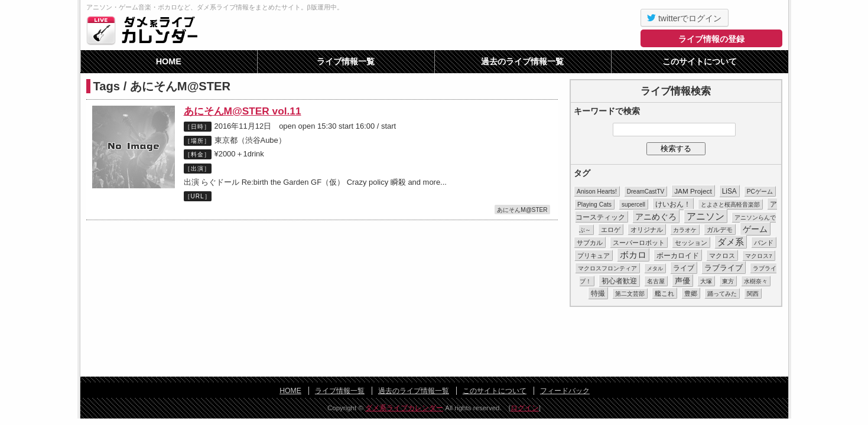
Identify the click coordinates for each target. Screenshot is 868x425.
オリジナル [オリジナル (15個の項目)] (647, 230)
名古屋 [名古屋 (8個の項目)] (656, 281)
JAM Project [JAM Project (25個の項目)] (693, 191)
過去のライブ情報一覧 (522, 61)
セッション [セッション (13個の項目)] (691, 243)
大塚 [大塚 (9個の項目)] (706, 281)
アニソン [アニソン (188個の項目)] (706, 216)
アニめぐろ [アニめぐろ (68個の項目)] (656, 217)
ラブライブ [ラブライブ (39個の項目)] (724, 268)
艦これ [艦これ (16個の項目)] (664, 293)
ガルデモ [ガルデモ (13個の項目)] (720, 230)
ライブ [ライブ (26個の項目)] (684, 268)
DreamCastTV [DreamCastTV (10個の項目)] (646, 192)
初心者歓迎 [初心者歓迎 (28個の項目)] (619, 281)
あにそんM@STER (522, 210)
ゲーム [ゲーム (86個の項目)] (755, 229)
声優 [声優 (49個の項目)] (682, 281)
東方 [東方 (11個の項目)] (728, 281)
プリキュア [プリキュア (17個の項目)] (594, 256)
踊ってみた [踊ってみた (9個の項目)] (722, 294)
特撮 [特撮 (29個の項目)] (598, 293)
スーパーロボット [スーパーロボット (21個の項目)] (639, 243)
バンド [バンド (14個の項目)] (764, 243)
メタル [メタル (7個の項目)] (655, 269)
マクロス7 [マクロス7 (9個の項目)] (758, 256)
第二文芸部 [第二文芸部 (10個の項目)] (630, 294)
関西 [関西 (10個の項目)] (753, 294)
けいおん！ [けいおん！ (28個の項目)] (673, 204)
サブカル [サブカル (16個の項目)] (590, 243)
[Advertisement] (434, 342)
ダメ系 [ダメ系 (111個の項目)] (731, 242)
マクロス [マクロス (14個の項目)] (722, 256)
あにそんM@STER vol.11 (243, 111)
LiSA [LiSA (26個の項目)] (729, 191)
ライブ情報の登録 (711, 39)
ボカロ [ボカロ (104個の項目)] (633, 255)
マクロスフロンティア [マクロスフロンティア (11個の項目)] (607, 268)
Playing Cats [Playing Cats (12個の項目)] (594, 205)
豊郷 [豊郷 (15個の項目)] (691, 293)
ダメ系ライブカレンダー (145, 30)
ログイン (525, 408)
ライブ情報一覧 (346, 61)
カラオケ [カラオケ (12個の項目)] (685, 230)
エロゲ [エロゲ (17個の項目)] (611, 230)
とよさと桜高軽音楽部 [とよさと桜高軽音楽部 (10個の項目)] (730, 205)
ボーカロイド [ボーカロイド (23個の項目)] (678, 255)
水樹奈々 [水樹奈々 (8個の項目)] (756, 281)
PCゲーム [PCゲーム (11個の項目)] (760, 192)
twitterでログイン (684, 18)
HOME (169, 61)
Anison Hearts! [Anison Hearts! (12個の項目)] (597, 192)
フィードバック (565, 391)
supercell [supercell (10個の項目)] (633, 205)
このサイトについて (700, 61)
